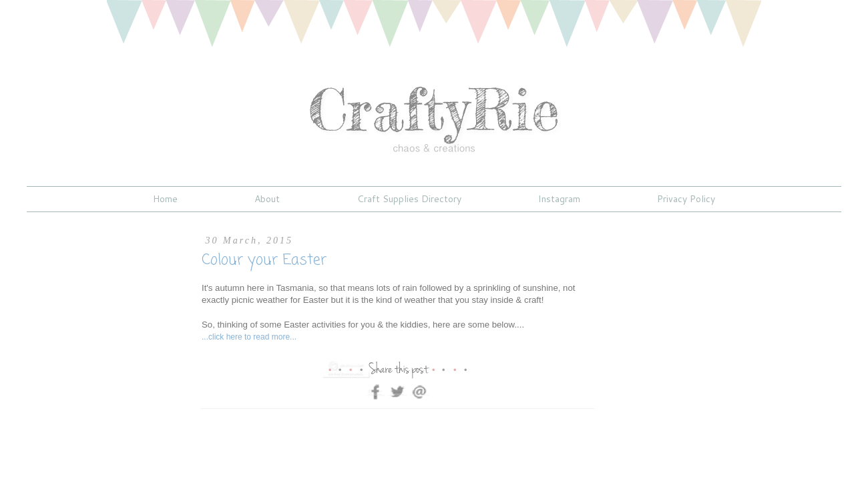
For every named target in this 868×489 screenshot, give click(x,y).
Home (165, 199)
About (267, 199)
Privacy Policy (686, 199)
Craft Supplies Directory (409, 199)
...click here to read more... (249, 337)
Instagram (559, 199)
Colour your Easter (264, 260)
